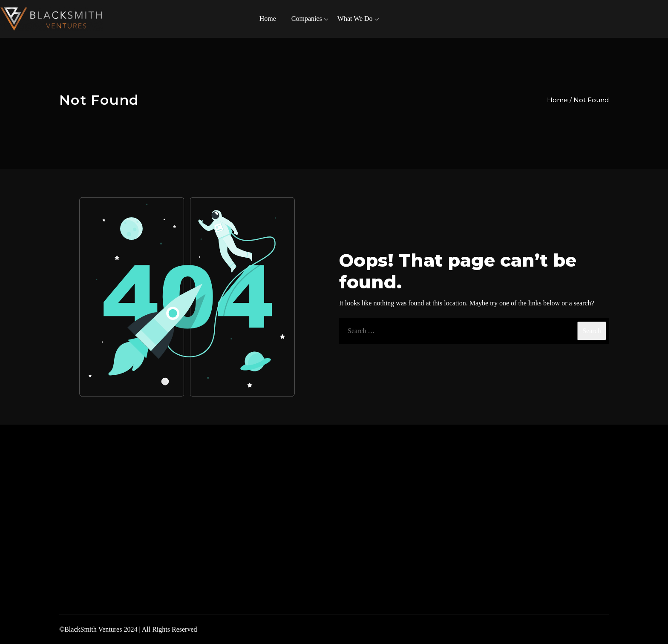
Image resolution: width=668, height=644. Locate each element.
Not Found (591, 100)
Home (268, 19)
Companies (307, 19)
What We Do (355, 19)
